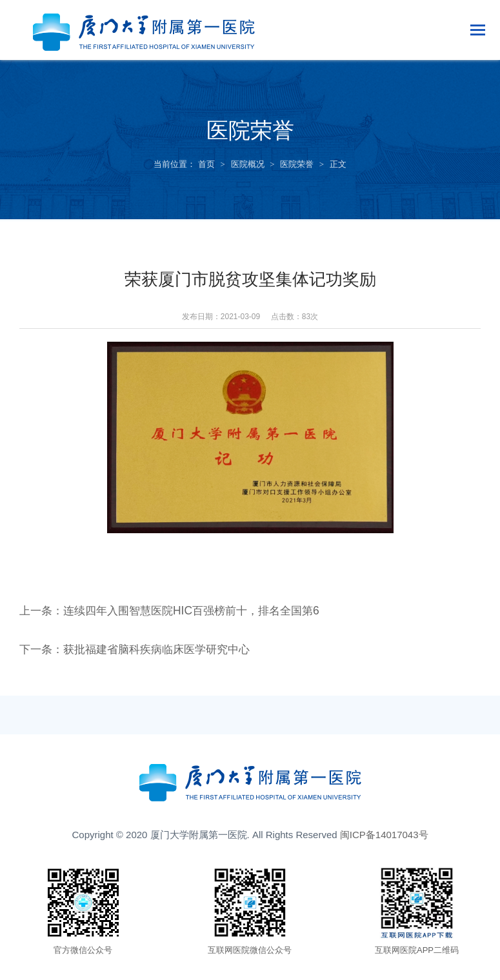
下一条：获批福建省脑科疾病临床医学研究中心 (141, 652)
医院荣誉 (297, 164)
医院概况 (248, 164)
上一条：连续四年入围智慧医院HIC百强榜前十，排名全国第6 (178, 613)
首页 (206, 164)
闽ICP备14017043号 (384, 837)
